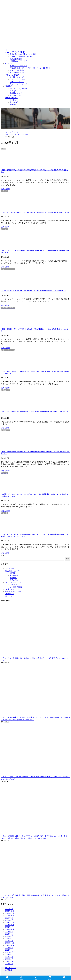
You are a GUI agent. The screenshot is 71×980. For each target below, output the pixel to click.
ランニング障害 (16, 587)
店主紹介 (13, 100)
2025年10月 (10, 916)
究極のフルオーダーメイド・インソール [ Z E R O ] (30, 68)
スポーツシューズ (17, 82)
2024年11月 (10, 922)
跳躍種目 (13, 578)
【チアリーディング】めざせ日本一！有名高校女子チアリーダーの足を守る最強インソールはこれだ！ (34, 291)
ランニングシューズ (18, 79)
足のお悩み (10, 594)
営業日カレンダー (17, 93)
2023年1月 (9, 941)
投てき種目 (14, 580)
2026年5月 (9, 909)
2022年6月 (9, 955)
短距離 (12, 573)
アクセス (13, 91)
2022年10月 (10, 945)
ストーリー (10, 596)
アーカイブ (14, 105)
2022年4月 (9, 959)
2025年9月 (9, 918)
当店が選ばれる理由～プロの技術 (23, 54)
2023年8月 (9, 934)
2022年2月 (9, 964)
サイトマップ (11, 968)
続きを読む (5, 189)
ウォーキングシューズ (18, 84)
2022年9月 (9, 948)
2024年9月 (9, 927)
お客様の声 (10, 569)
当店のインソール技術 (18, 66)
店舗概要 (9, 970)
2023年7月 (9, 936)
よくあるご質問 (16, 95)
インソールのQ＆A (17, 73)
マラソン (13, 585)
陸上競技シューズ (17, 77)
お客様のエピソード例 (18, 61)
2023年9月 (9, 932)
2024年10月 (10, 925)
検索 (3, 555)
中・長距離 (14, 575)
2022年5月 (9, 957)
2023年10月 (10, 929)
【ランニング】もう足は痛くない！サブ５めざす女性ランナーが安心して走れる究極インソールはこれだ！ (35, 212)
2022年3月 (9, 961)
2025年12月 (10, 911)
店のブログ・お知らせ (18, 89)
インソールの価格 (17, 70)
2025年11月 (10, 913)
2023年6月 (9, 939)
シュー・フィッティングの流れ (22, 57)
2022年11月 (10, 943)
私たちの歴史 (15, 102)
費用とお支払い (16, 59)
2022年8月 (9, 950)
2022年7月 (9, 952)
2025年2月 (9, 920)
